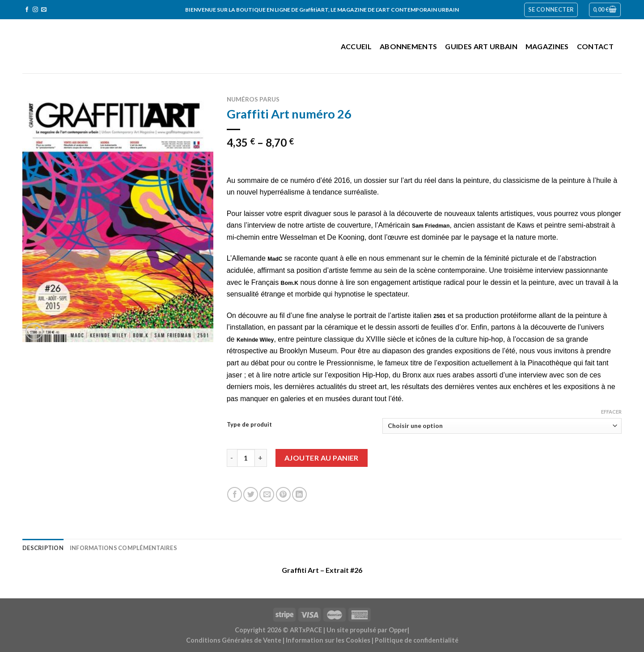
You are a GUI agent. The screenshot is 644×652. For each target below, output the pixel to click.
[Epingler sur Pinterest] (283, 494)
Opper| (399, 630)
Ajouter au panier (322, 458)
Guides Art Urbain (481, 46)
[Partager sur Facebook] (235, 494)
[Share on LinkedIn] (299, 494)
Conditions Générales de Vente (234, 640)
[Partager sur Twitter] (251, 494)
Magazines (547, 46)
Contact (595, 46)
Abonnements (409, 46)
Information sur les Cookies (328, 640)
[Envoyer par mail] (267, 494)
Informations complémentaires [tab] (123, 548)
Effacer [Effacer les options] (611, 412)
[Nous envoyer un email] (44, 10)
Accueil (356, 46)
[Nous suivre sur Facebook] (27, 10)
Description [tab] (43, 548)
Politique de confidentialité (417, 640)
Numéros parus (253, 99)
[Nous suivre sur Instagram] (35, 10)
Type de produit (249, 425)
